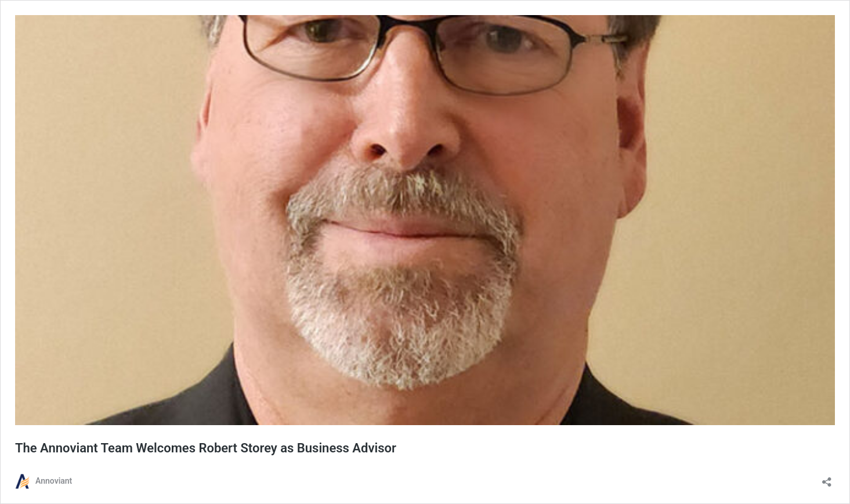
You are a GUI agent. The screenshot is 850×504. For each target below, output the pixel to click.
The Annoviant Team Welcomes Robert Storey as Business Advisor (206, 448)
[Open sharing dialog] (827, 478)
